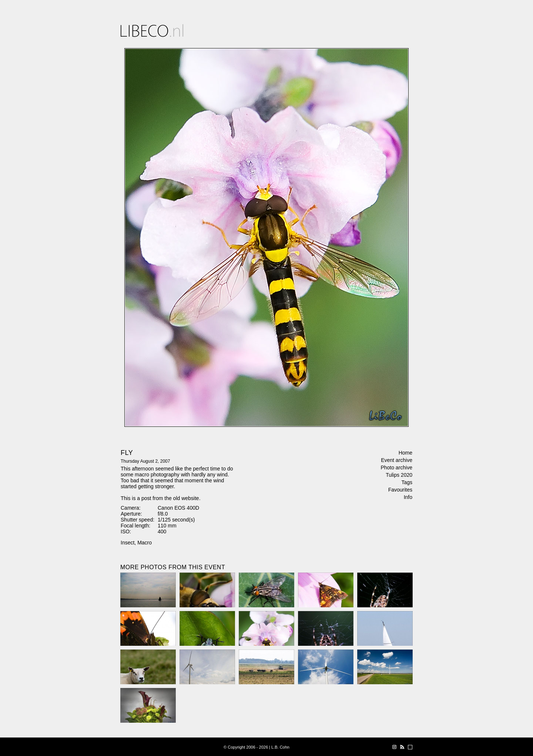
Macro (145, 543)
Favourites (400, 490)
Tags (407, 482)
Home (405, 453)
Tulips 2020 (399, 475)
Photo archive (396, 468)
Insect (128, 543)
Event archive (397, 460)
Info (408, 497)
